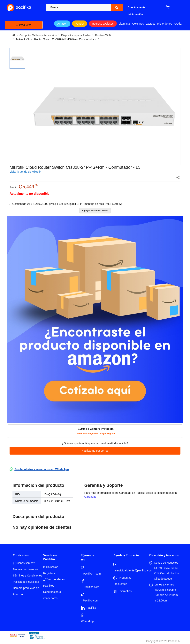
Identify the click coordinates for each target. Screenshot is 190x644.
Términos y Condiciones (27, 576)
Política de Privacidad (26, 582)
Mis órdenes (164, 24)
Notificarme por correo (95, 451)
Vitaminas (124, 24)
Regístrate (50, 573)
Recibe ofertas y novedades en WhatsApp (42, 469)
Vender (80, 24)
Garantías (90, 497)
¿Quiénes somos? (24, 563)
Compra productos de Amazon (26, 591)
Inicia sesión (51, 567)
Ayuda (178, 24)
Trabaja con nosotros (26, 569)
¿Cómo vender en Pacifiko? (54, 583)
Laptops (150, 24)
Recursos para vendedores (52, 595)
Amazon (62, 24)
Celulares (138, 24)
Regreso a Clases (103, 24)
